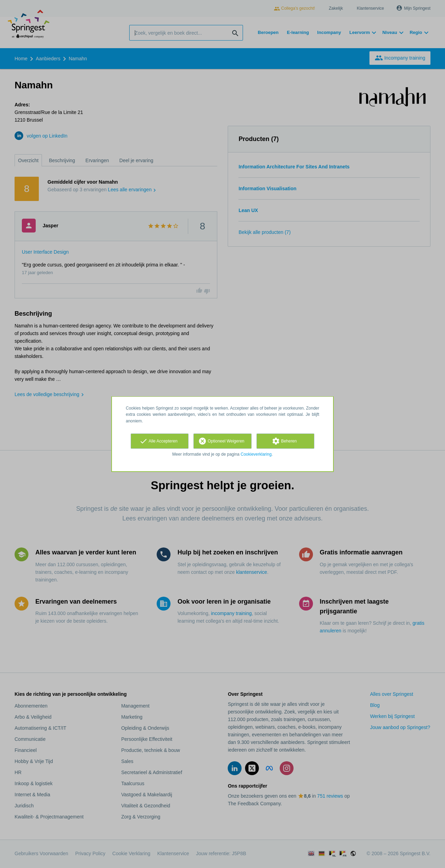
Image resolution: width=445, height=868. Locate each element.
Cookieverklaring (256, 454)
